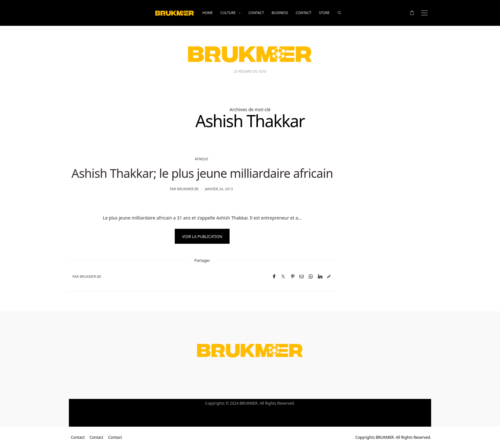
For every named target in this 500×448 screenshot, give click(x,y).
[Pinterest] (293, 276)
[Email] (301, 276)
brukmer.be (188, 189)
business (280, 13)
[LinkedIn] (320, 276)
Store (324, 13)
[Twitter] (283, 276)
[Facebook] (274, 276)
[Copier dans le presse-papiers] (329, 276)
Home (207, 13)
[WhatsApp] (311, 276)
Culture (228, 13)
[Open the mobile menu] (424, 13)
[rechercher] (339, 13)
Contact (256, 13)
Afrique (202, 159)
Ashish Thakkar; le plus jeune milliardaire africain (202, 173)
